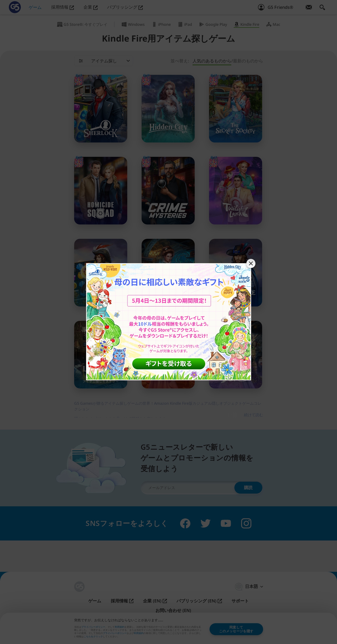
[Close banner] (251, 263)
